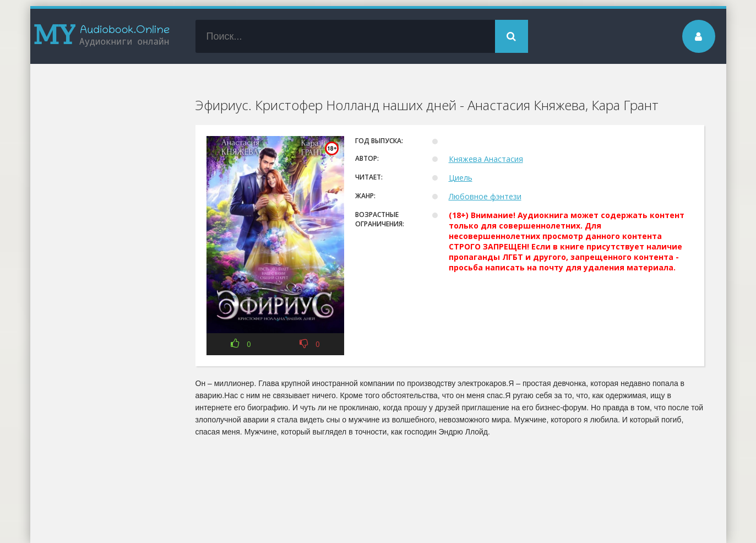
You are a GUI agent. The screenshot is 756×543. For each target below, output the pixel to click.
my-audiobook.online (102, 36)
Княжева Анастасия (486, 159)
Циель (461, 178)
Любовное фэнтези (485, 196)
